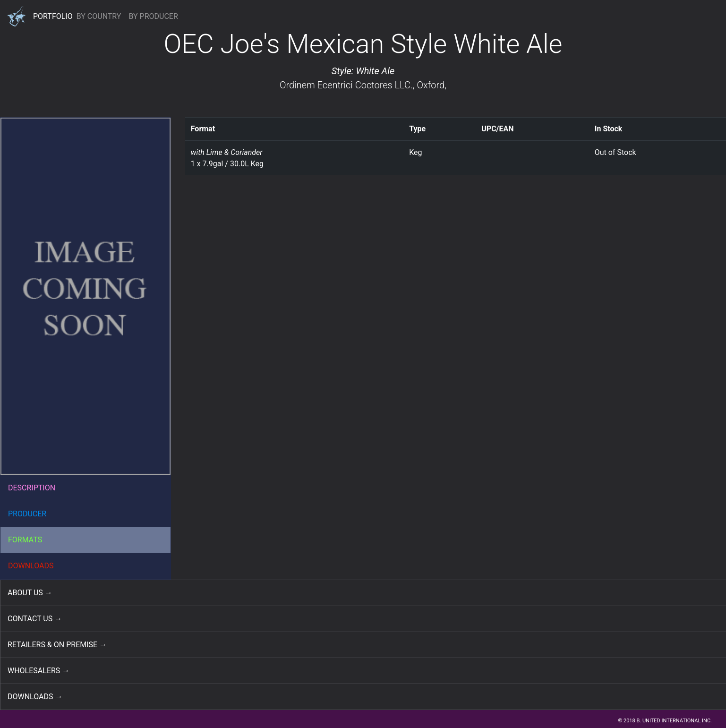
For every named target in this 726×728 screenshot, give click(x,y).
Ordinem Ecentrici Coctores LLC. (346, 85)
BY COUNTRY (99, 16)
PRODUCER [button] (27, 514)
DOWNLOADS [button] (31, 566)
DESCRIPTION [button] (32, 488)
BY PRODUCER (153, 16)
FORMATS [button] (25, 540)
